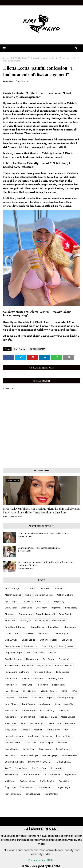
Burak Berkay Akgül (45, 614)
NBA (66, 730)
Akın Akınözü (30, 588)
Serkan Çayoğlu (50, 755)
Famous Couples (63, 666)
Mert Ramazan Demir (15, 723)
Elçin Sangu (49, 659)
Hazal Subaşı (59, 685)
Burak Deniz (11, 621)
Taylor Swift (56, 768)
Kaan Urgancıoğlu (66, 698)
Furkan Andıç (63, 672)
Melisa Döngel (68, 717)
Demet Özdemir (12, 646)
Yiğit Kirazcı (70, 775)
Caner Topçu (11, 633)
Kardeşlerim (45, 704)
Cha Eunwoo (11, 640)
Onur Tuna (31, 743)
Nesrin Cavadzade (14, 736)
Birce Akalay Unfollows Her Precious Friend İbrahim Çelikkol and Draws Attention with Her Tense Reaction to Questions (41, 510)
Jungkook (10, 698)
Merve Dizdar (55, 723)
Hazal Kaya (42, 685)
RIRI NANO (10, 81)
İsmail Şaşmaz (33, 794)
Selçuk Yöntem (63, 749)
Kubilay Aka (65, 710)
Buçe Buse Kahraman (16, 627)
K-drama (24, 698)
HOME (51, 860)
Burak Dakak (65, 614)
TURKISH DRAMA (18, 58)
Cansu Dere (28, 633)
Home (6, 58)
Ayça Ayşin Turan (32, 601)
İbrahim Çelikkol (46, 788)
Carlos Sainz (44, 633)
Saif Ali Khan (29, 749)
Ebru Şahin (39, 653)
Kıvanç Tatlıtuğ (28, 717)
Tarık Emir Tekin (39, 768)
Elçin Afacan (32, 659)
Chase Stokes (28, 640)
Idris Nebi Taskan (49, 691)
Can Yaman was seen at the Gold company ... (39, 548)
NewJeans (33, 736)
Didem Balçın (48, 646)
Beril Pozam (42, 608)
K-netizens (38, 698)
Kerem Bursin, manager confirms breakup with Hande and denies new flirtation (46, 564)
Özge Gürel (64, 781)
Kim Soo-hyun (29, 710)
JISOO (74, 691)
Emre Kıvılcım (11, 666)
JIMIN (64, 691)
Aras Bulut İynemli (44, 595)
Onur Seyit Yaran (13, 743)
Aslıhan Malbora (65, 595)
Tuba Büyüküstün (31, 775)
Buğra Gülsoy (37, 627)
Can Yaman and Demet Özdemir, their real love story (43, 533)
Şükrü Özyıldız (51, 794)
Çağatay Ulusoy (28, 781)
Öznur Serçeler (27, 788)
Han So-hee (11, 685)
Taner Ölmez (21, 768)
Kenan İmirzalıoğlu (64, 704)
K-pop (50, 698)
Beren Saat (26, 608)
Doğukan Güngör (13, 653)
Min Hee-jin (71, 723)
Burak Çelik (26, 621)
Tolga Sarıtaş (12, 775)
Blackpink (10, 614)
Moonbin (38, 730)
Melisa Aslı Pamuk (48, 717)
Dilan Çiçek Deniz (67, 646)
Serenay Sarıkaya (29, 755)
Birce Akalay (71, 608)
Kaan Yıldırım (11, 704)
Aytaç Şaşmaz (12, 601)
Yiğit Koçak (10, 781)
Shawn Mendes (69, 755)
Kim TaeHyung (47, 710)
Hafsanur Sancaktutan (33, 678)
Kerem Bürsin (11, 710)
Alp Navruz (59, 588)
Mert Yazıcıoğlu (37, 723)
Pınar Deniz (63, 743)
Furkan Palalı (11, 678)
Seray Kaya (11, 755)
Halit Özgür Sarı (56, 678)
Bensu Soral (11, 608)
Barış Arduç (59, 601)
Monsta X (25, 730)
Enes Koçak (28, 666)
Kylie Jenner (11, 717)
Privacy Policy (37, 860)
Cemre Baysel (61, 633)
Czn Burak (67, 640)
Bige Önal (56, 608)
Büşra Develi (54, 627)
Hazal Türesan (12, 691)
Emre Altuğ (64, 659)
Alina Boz (45, 588)
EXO (28, 653)
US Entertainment (52, 775)
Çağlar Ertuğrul (47, 781)
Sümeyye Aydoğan (14, 762)
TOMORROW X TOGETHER (40, 762)
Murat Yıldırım (53, 730)
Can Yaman (20, 349)
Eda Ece (52, 653)
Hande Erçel (27, 685)
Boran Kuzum (25, 614)
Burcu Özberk (58, 621)
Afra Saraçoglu (12, 588)
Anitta (28, 595)
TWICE (8, 768)
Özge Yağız (10, 788)
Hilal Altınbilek (30, 691)
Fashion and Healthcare (17, 672)
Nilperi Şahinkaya (65, 736)
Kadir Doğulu (28, 704)
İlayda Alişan (64, 788)
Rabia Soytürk (12, 749)
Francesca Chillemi (42, 672)
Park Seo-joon (47, 743)
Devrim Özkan (31, 646)
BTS (47, 601)
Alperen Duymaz (13, 595)
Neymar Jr (47, 736)
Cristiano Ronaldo (48, 640)
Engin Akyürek (44, 666)
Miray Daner (11, 730)
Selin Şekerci (45, 749)
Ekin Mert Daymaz (13, 659)
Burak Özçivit (42, 621)
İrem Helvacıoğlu (13, 794)
